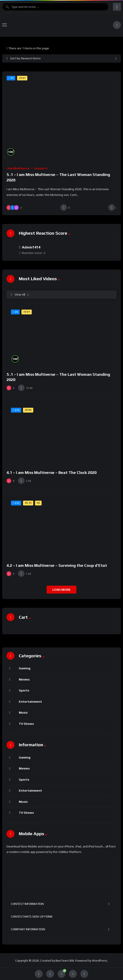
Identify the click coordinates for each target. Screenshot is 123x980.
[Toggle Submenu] (109, 904)
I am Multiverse (18, 168)
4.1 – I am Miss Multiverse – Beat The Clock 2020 (52, 472)
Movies (24, 679)
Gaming (25, 668)
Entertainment (30, 702)
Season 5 (41, 168)
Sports (24, 690)
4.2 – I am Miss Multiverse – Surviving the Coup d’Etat (57, 565)
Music (23, 712)
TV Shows (26, 724)
